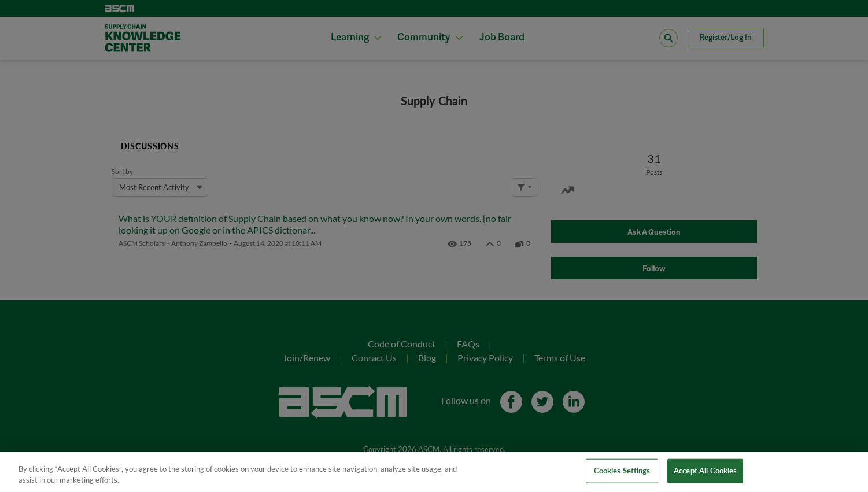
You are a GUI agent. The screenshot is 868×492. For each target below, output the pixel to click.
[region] (434, 472)
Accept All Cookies (705, 471)
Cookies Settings (622, 471)
